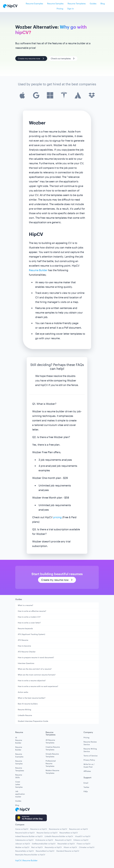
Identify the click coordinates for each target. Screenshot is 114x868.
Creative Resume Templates (53, 748)
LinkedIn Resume (25, 715)
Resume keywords (25, 628)
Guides (93, 3)
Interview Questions (26, 663)
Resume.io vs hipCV (39, 829)
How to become (24, 646)
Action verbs (23, 692)
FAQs (86, 791)
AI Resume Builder (19, 740)
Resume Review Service (90, 743)
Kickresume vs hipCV (44, 840)
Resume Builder (38, 270)
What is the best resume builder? (32, 698)
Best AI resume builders (28, 704)
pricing (57, 517)
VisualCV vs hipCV (83, 836)
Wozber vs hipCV (22, 847)
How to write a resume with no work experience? (38, 686)
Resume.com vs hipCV (78, 829)
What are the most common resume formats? (37, 675)
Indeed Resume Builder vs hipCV (29, 836)
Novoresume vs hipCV (58, 829)
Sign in (71, 9)
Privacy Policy (89, 760)
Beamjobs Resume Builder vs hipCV (30, 855)
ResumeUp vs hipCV (53, 847)
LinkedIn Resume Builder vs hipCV (59, 836)
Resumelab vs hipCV (66, 844)
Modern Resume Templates (52, 772)
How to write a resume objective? (32, 680)
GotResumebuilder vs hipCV (44, 844)
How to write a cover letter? (29, 623)
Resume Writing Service (90, 750)
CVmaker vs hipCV (87, 847)
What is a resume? (25, 605)
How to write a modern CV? (29, 617)
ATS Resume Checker (27, 652)
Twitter (86, 787)
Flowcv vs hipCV (84, 844)
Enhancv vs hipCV (81, 840)
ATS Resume (23, 640)
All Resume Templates (50, 741)
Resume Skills (19, 776)
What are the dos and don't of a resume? (35, 669)
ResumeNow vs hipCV (69, 833)
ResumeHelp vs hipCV (25, 851)
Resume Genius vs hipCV (47, 833)
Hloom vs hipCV (70, 847)
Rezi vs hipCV (37, 847)
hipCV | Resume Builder (26, 860)
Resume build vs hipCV (25, 833)
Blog (103, 3)
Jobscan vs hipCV (23, 844)
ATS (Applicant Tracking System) (31, 634)
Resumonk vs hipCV (63, 840)
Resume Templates (77, 3)
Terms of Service (90, 756)
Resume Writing (24, 709)
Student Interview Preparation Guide (33, 721)
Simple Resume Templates (52, 755)
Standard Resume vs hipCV (68, 851)
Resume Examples (34, 3)
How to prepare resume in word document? (36, 657)
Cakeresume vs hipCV (24, 840)
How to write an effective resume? (32, 611)
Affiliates (87, 771)
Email (86, 783)
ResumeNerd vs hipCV (45, 851)
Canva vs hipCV (22, 829)
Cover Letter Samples (19, 784)
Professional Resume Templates (51, 763)
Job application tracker (19, 794)
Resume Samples (55, 3)
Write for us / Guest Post (89, 766)
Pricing (60, 9)
